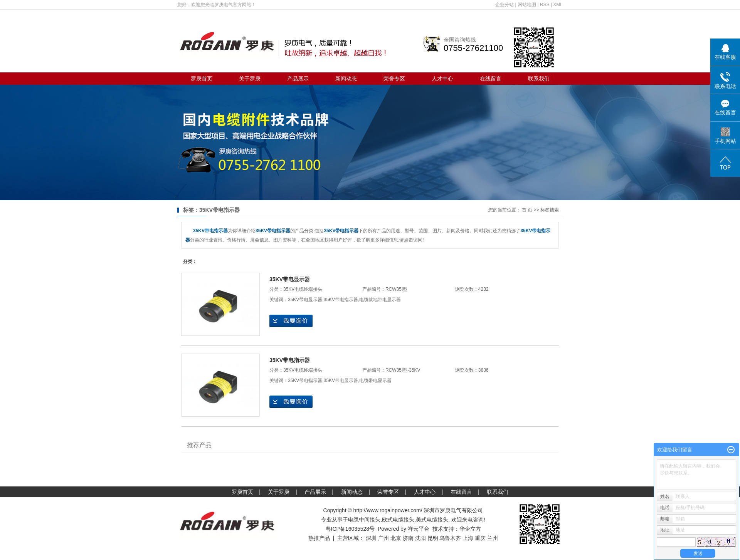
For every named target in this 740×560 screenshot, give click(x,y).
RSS (545, 5)
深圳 (371, 538)
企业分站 (505, 5)
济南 (408, 538)
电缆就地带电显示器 (380, 300)
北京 (396, 538)
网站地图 (527, 5)
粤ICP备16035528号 (350, 529)
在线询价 (291, 321)
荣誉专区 (394, 79)
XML (558, 5)
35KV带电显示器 (290, 279)
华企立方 (470, 529)
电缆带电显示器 (375, 381)
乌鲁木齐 (450, 538)
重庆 (480, 538)
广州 (383, 538)
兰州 (493, 538)
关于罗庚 (250, 79)
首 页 (527, 210)
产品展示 (298, 79)
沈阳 (420, 538)
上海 (468, 538)
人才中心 (442, 79)
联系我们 (539, 79)
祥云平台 (419, 529)
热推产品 (319, 538)
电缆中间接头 (364, 520)
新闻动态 (346, 79)
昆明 (433, 538)
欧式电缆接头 (398, 520)
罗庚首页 (202, 79)
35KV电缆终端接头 (303, 289)
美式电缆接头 (432, 520)
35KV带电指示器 (341, 300)
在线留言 (491, 79)
